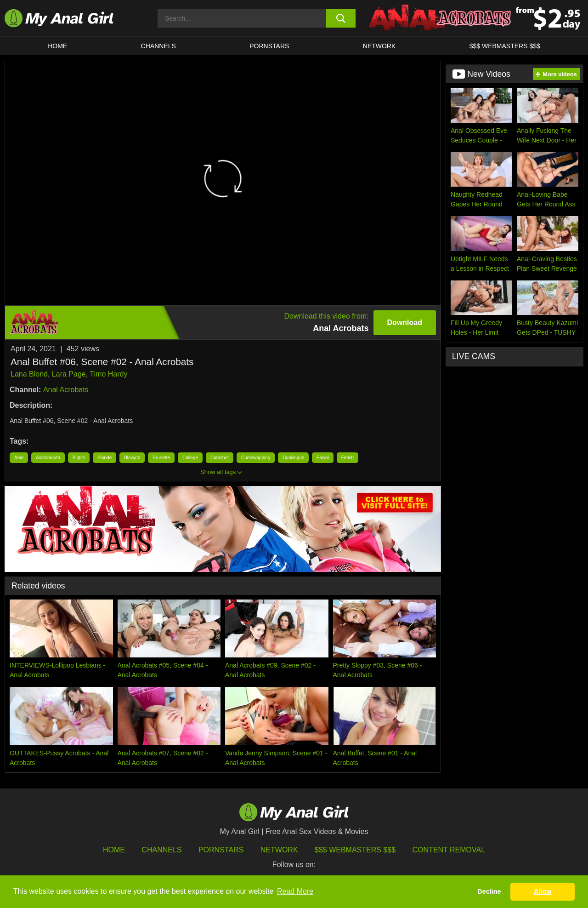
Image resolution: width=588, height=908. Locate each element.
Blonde (105, 458)
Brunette (161, 458)
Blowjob (132, 458)
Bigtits (79, 458)
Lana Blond (29, 374)
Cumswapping (256, 458)
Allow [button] (543, 891)
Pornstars (269, 46)
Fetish (348, 458)
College (190, 458)
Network (379, 46)
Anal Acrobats (66, 390)
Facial (323, 458)
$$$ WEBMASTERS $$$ (505, 46)
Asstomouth (48, 458)
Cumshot (220, 458)
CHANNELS (158, 46)
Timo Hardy (108, 374)
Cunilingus (293, 458)
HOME (57, 46)
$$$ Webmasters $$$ (355, 850)
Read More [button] (295, 891)
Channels (161, 850)
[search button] (341, 18)
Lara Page (69, 374)
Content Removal (449, 850)
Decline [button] (489, 891)
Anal (19, 458)
